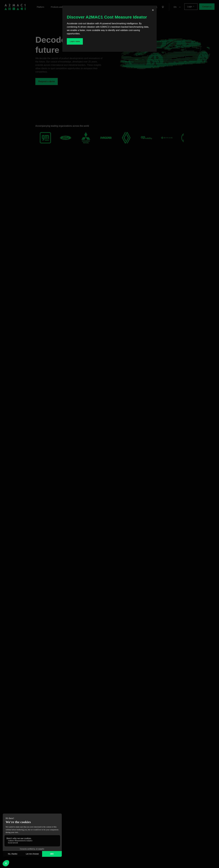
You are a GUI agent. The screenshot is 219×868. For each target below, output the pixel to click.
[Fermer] (153, 10)
